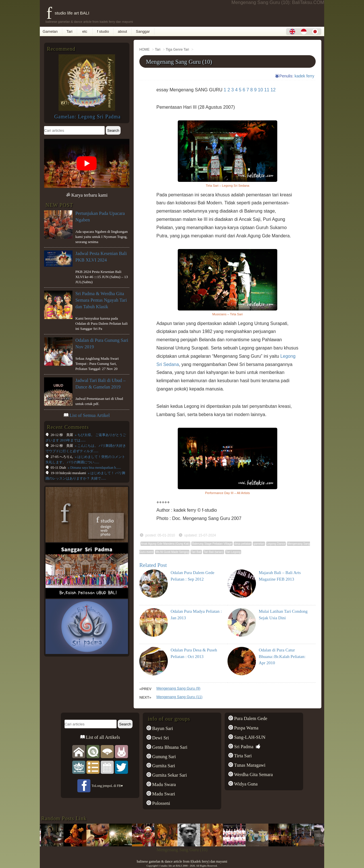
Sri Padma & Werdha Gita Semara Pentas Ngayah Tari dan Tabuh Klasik (101, 300)
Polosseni (161, 803)
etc (85, 31)
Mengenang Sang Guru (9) (178, 688)
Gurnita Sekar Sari (169, 775)
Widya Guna (245, 784)
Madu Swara (163, 784)
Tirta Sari (242, 756)
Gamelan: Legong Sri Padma (88, 117)
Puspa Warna (246, 728)
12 (273, 90)
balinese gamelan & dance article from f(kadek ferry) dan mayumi (182, 861)
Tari (70, 31)
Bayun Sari (162, 728)
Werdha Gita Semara (253, 775)
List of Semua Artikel (90, 415)
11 (267, 90)
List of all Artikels (102, 737)
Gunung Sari (163, 757)
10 (260, 90)
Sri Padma (243, 747)
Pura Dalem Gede (250, 718)
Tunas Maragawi (249, 765)
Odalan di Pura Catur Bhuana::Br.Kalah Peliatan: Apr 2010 (282, 656)
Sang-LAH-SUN (249, 737)
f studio (103, 31)
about (122, 31)
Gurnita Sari (163, 766)
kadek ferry (304, 76)
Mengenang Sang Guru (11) (179, 697)
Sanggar (143, 31)
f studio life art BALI (68, 13)
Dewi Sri (160, 738)
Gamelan (50, 31)
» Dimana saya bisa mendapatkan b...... (94, 468)
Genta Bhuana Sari (169, 747)
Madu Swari (163, 794)
